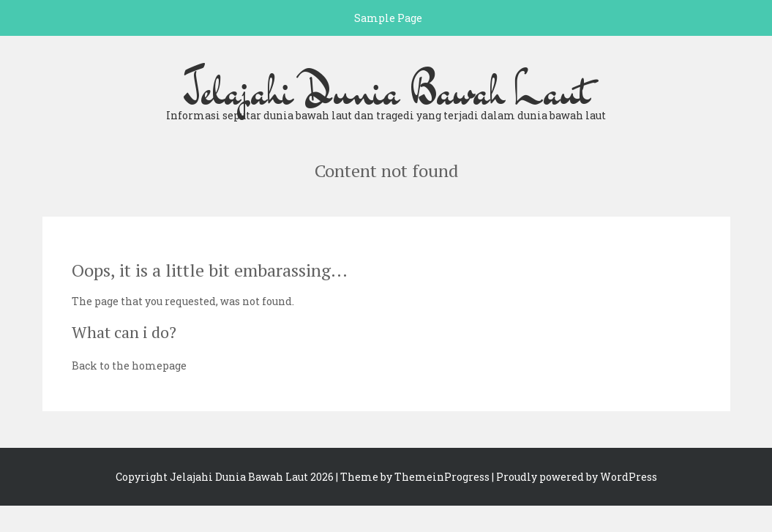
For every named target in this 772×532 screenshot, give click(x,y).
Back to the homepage (129, 366)
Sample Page (388, 18)
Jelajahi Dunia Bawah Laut (386, 91)
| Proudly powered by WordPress (574, 477)
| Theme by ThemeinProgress (413, 477)
